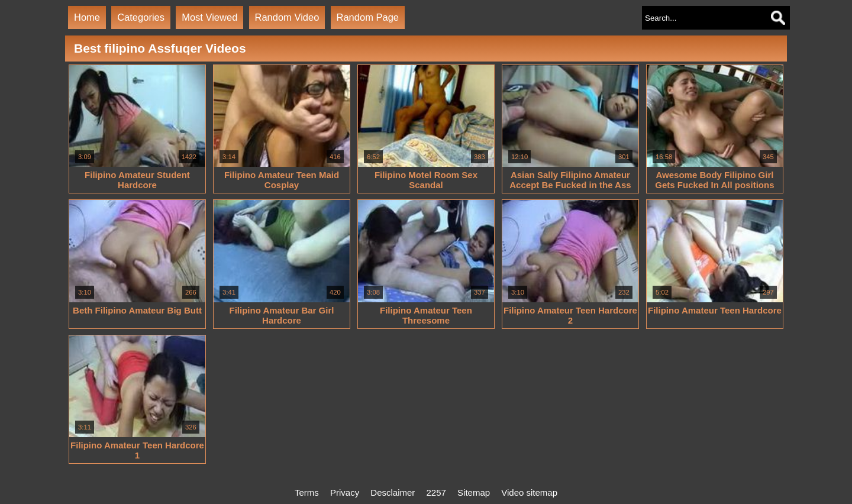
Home (87, 17)
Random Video (287, 17)
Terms (307, 492)
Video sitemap (529, 492)
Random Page (368, 17)
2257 (436, 492)
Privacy (345, 492)
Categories (141, 17)
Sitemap (474, 492)
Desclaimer (393, 492)
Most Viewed (209, 17)
